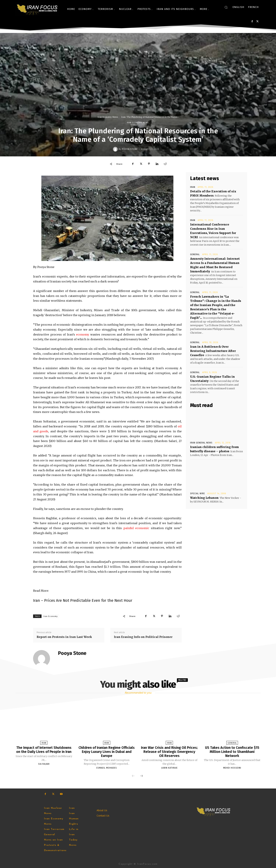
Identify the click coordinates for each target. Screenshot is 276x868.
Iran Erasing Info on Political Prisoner (143, 637)
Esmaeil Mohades (107, 768)
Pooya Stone (130, 149)
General (195, 254)
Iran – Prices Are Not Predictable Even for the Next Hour (83, 600)
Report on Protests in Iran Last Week (64, 637)
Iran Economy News (108, 117)
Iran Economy (51, 616)
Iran (193, 187)
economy (83, 334)
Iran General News (201, 443)
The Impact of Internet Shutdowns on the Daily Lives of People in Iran (44, 750)
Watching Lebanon (204, 498)
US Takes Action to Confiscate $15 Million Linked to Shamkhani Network (232, 751)
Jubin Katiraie (169, 768)
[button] (226, 7)
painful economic (136, 528)
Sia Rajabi (44, 764)
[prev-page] (133, 776)
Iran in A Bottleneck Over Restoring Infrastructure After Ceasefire (213, 351)
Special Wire (197, 494)
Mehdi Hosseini (232, 768)
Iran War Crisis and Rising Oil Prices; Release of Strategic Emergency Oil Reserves (169, 751)
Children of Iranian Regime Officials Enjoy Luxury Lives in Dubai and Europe (107, 751)
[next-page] (142, 776)
